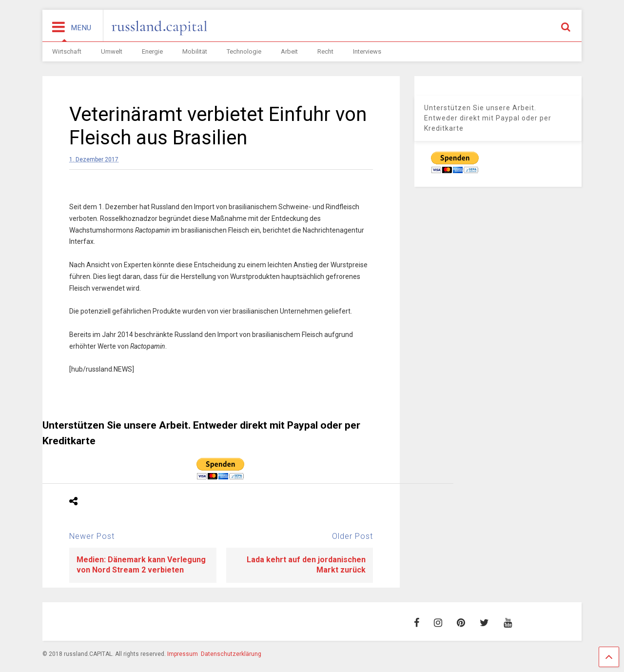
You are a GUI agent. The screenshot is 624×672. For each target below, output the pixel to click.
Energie (152, 51)
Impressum (183, 654)
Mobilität (195, 51)
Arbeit (289, 51)
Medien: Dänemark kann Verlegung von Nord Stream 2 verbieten (141, 565)
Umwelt (112, 51)
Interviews (367, 51)
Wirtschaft (67, 51)
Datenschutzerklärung (231, 654)
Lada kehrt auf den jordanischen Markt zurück (306, 565)
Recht (325, 51)
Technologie (244, 51)
